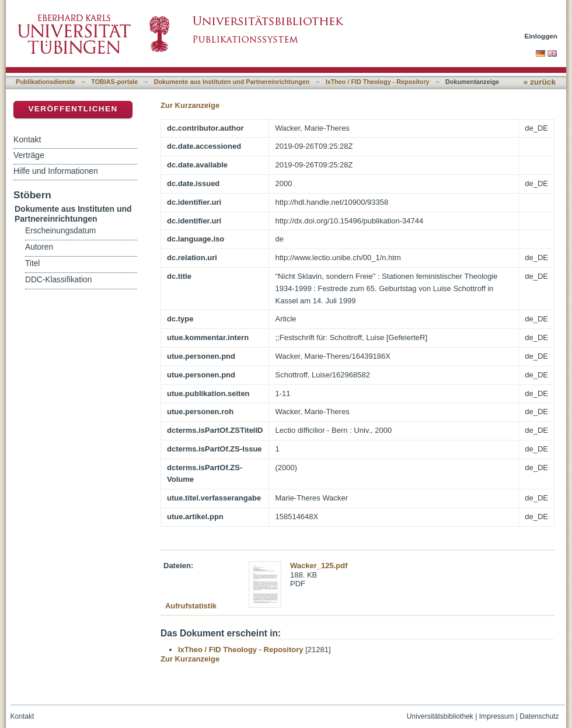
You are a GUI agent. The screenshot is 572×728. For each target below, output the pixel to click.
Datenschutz (539, 716)
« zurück (540, 82)
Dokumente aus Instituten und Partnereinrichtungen (232, 82)
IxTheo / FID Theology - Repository (378, 82)
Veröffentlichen (73, 109)
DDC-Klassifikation (58, 280)
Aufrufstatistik (191, 606)
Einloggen (541, 36)
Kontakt (27, 139)
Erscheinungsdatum (60, 231)
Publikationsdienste (46, 82)
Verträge (29, 155)
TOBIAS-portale (114, 82)
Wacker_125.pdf (319, 566)
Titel (32, 263)
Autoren (39, 247)
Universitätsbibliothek (440, 716)
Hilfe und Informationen (56, 171)
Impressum (497, 716)
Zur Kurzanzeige (190, 105)
